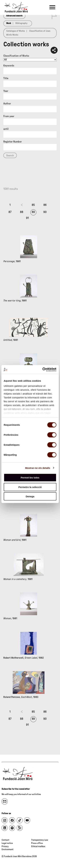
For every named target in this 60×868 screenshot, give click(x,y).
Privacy (5, 846)
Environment (8, 850)
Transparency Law (40, 840)
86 (45, 205)
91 (27, 218)
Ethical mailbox (38, 846)
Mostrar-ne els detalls (38, 468)
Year (6, 91)
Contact (5, 840)
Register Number (13, 142)
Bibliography (21, 23)
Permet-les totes (30, 478)
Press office (37, 843)
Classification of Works (16, 56)
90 (45, 212)
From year (9, 116)
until (6, 129)
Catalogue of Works (16, 31)
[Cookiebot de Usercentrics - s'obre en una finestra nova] (43, 369)
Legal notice (7, 843)
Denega (30, 496)
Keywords (9, 66)
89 (33, 212)
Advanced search (14, 16)
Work (9, 23)
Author (7, 104)
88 (22, 212)
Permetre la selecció (30, 487)
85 (33, 205)
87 (10, 212)
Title (6, 78)
